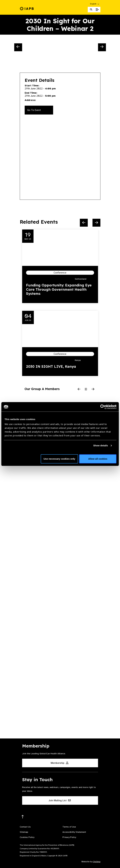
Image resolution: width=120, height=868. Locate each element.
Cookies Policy (27, 837)
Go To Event (34, 110)
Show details (101, 445)
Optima (97, 862)
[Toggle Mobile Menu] (97, 10)
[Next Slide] (102, 47)
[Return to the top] (23, 817)
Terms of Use (69, 827)
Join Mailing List (60, 800)
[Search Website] (91, 10)
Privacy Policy (69, 837)
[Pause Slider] (86, 389)
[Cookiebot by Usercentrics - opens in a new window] (103, 407)
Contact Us (25, 827)
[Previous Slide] (18, 47)
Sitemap (24, 832)
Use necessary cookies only (59, 459)
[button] (95, 4)
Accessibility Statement (74, 832)
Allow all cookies (98, 459)
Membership (60, 763)
